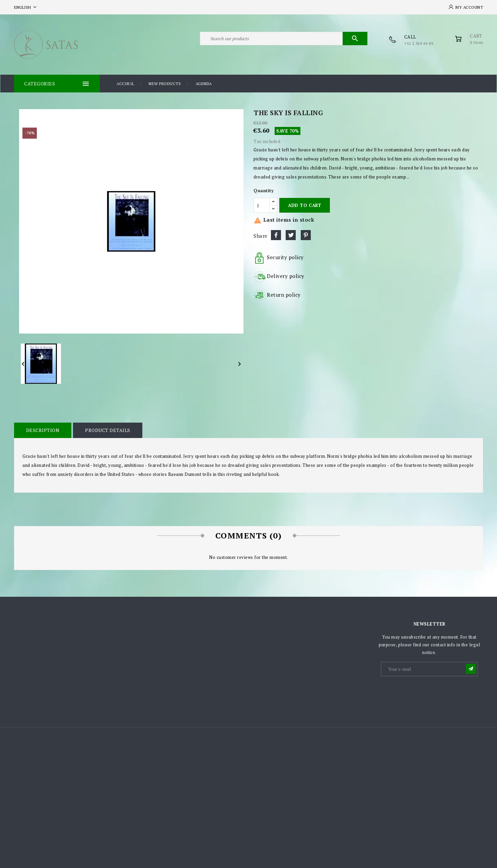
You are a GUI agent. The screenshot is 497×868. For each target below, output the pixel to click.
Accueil (125, 83)
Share (276, 235)
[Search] (284, 40)
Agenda (204, 83)
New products (165, 83)
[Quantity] (262, 205)
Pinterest (306, 235)
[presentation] (432, 693)
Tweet (291, 235)
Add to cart (305, 205)
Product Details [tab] (107, 430)
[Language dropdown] (26, 7)
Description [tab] (43, 430)
